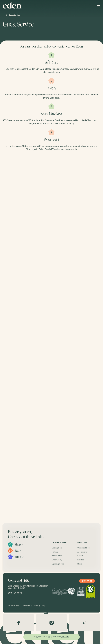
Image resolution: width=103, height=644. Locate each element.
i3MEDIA (65, 637)
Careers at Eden (84, 548)
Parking (55, 552)
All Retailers (82, 552)
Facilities (81, 560)
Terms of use (13, 605)
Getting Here (57, 548)
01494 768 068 (15, 593)
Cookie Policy (26, 605)
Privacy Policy (40, 605)
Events (80, 556)
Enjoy (19, 557)
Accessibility (57, 556)
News (80, 564)
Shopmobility (57, 560)
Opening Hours (58, 564)
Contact (87, 581)
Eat (18, 551)
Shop (19, 544)
